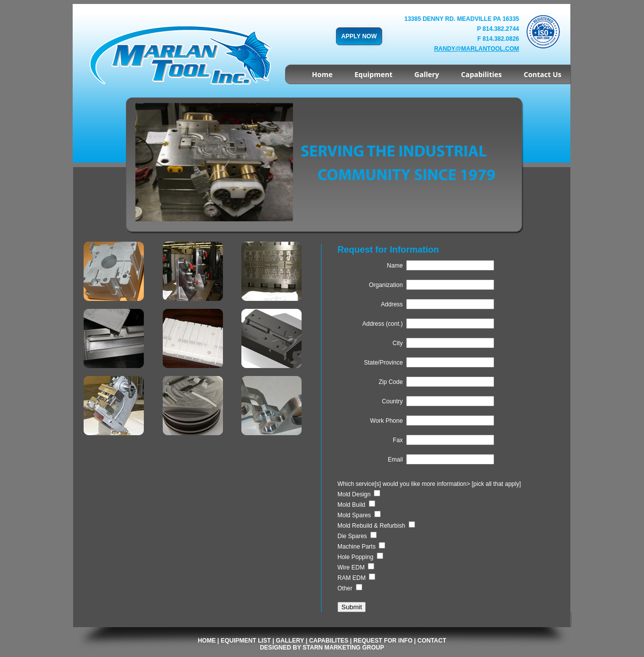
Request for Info (383, 641)
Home (322, 74)
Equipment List (246, 641)
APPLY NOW (359, 36)
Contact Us (542, 74)
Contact (432, 641)
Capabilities (481, 74)
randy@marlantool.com (477, 49)
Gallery (427, 74)
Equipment (373, 74)
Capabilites (329, 641)
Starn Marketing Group (343, 648)
